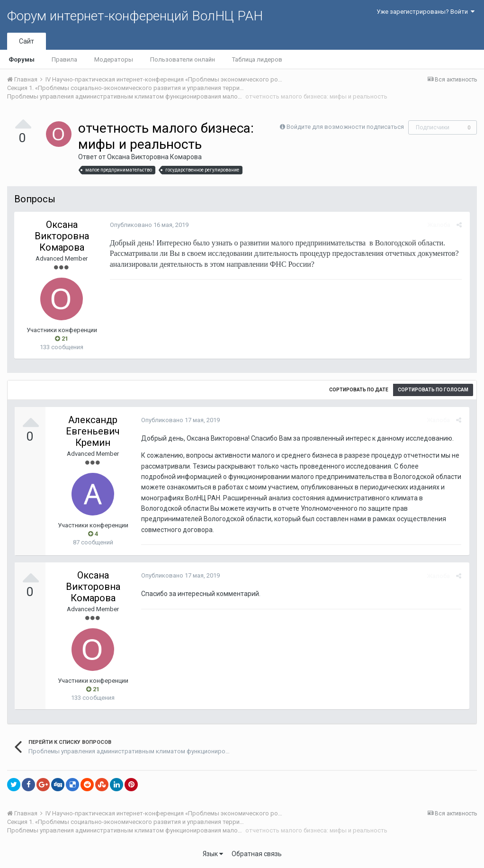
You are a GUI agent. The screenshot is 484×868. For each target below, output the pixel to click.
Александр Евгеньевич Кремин (93, 431)
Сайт (27, 41)
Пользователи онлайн (183, 59)
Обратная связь (257, 854)
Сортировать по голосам (433, 390)
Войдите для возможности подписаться (345, 127)
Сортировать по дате (359, 390)
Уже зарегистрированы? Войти (426, 12)
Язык (213, 854)
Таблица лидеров (257, 59)
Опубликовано (148, 225)
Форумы (22, 59)
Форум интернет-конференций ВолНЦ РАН (135, 16)
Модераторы (114, 59)
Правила (64, 59)
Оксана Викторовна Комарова (154, 157)
